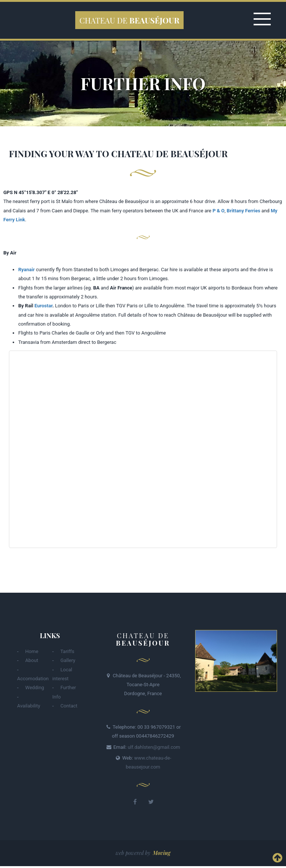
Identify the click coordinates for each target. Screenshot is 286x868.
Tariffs (67, 651)
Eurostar (43, 306)
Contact (69, 706)
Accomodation (33, 679)
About (32, 660)
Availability (29, 706)
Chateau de (129, 20)
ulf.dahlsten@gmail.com (154, 747)
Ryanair (26, 270)
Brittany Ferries (244, 211)
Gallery (68, 660)
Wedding (35, 688)
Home (32, 651)
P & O (219, 211)
